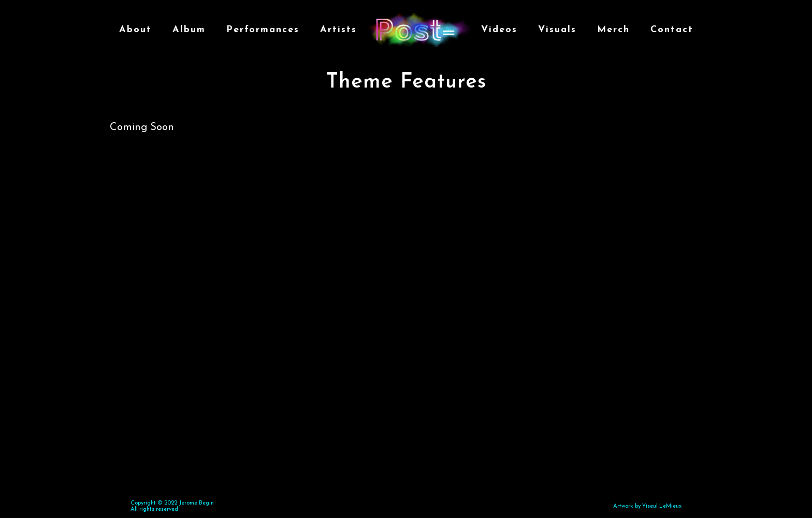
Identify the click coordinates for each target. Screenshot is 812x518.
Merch (613, 30)
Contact (672, 30)
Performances (263, 30)
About (135, 30)
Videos (499, 30)
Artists (338, 30)
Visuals (557, 30)
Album (189, 30)
